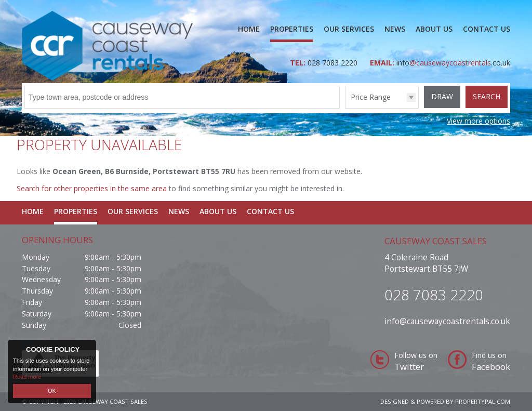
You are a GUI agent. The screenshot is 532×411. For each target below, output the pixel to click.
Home (249, 29)
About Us (434, 29)
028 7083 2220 (334, 63)
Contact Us (487, 29)
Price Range (371, 97)
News (395, 29)
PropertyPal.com (483, 401)
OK (52, 391)
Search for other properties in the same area (92, 188)
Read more (27, 377)
